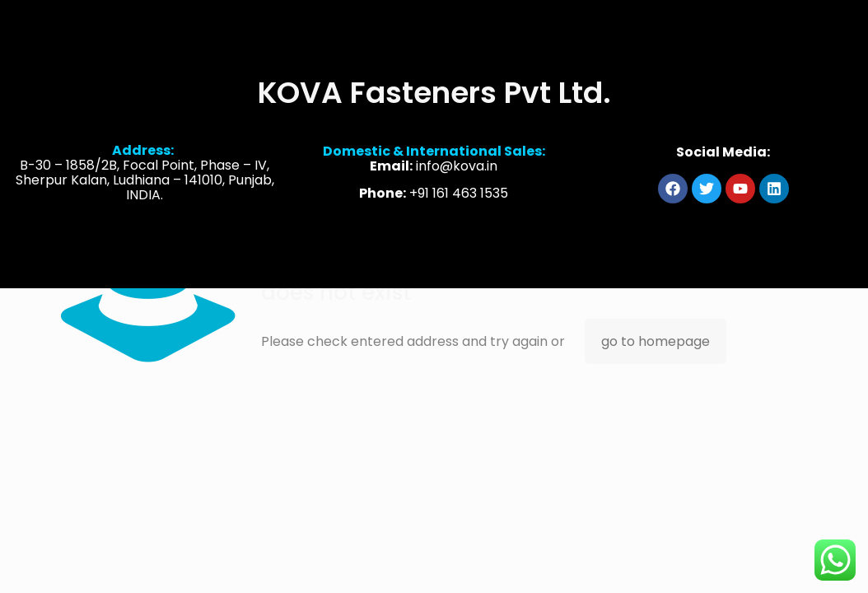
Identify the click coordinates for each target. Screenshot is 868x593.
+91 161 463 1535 (459, 196)
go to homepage (656, 341)
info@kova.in (457, 168)
